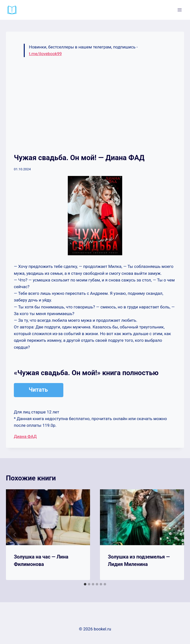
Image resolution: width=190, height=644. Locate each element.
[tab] (85, 584)
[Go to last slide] (15, 535)
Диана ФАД (25, 436)
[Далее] (175, 535)
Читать (38, 390)
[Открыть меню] (179, 10)
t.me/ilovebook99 (45, 54)
